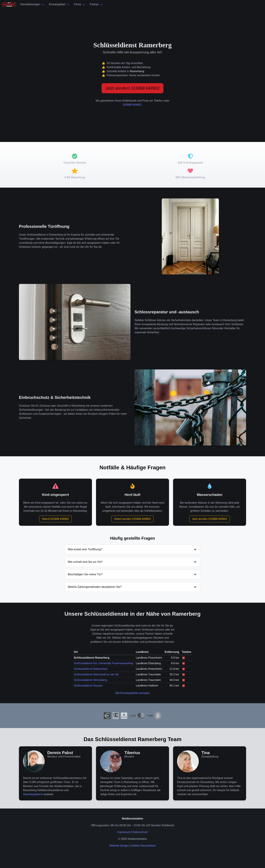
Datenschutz (140, 832)
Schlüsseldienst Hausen (88, 686)
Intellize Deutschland (143, 846)
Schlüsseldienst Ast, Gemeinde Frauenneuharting (103, 663)
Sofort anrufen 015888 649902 (132, 519)
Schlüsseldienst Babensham (91, 669)
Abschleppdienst (33, 794)
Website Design (119, 846)
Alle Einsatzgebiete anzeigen (132, 693)
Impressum (124, 832)
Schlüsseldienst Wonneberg (90, 680)
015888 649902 (132, 105)
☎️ (184, 658)
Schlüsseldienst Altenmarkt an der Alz (96, 674)
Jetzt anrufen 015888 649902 (210, 519)
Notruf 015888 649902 (55, 519)
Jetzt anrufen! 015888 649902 (133, 88)
